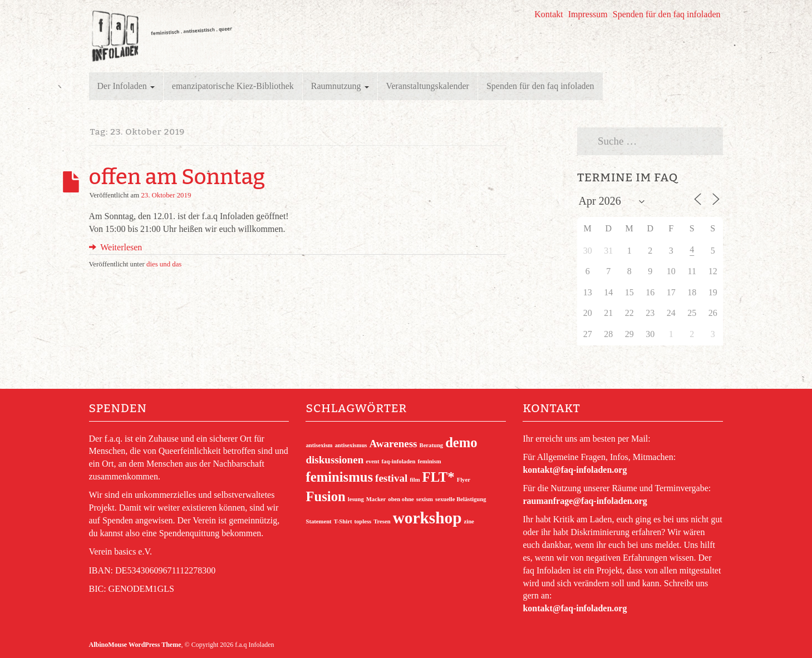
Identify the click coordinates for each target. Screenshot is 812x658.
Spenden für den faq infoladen (667, 14)
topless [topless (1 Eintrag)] (363, 521)
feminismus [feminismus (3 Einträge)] (339, 477)
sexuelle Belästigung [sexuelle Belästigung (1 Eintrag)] (461, 499)
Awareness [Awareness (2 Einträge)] (393, 444)
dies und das (164, 264)
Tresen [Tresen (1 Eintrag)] (382, 521)
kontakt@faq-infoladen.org (575, 470)
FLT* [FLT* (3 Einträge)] (439, 477)
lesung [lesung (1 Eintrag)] (356, 499)
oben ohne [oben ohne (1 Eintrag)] (401, 499)
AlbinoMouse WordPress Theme (135, 645)
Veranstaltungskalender (428, 86)
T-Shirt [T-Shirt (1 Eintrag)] (343, 521)
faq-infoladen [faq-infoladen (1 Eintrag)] (399, 461)
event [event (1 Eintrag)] (372, 461)
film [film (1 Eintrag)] (415, 480)
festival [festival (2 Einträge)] (391, 478)
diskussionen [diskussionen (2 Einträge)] (334, 460)
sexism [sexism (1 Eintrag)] (425, 499)
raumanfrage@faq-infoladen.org (585, 501)
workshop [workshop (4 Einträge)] (427, 518)
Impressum (588, 14)
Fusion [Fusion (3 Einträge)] (325, 496)
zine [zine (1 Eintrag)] (469, 521)
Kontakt (549, 14)
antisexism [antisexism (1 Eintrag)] (319, 445)
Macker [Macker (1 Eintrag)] (376, 499)
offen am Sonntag (177, 177)
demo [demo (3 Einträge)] (461, 442)
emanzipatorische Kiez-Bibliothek (233, 86)
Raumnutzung (340, 86)
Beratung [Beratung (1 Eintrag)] (432, 445)
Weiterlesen (116, 247)
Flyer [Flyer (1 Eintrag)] (464, 480)
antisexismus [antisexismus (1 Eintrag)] (351, 445)
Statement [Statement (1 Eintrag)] (318, 521)
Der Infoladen (126, 86)
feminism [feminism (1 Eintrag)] (430, 461)
